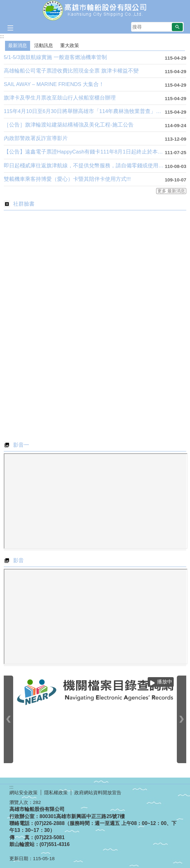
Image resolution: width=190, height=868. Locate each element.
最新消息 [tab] (18, 45)
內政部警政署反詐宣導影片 (36, 138)
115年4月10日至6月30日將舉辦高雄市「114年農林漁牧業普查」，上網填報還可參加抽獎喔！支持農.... (84, 111)
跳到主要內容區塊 (3, 3)
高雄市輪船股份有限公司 (95, 11)
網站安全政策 (24, 793)
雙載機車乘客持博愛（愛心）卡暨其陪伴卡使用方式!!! (67, 179)
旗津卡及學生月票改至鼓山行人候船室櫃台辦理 (60, 98)
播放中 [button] (165, 682)
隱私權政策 (56, 793)
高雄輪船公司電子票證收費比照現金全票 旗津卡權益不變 (71, 71)
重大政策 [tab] (70, 45)
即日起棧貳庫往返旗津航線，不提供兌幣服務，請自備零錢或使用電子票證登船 (84, 166)
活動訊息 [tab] (44, 45)
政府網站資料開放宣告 (98, 793)
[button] (177, 27)
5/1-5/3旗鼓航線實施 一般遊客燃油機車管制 (55, 57)
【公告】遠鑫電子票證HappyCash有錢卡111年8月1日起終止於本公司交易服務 (84, 152)
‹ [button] (8, 720)
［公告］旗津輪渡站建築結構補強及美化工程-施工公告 (69, 125)
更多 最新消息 (171, 191)
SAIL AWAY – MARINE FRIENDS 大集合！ (54, 84)
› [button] (182, 720)
